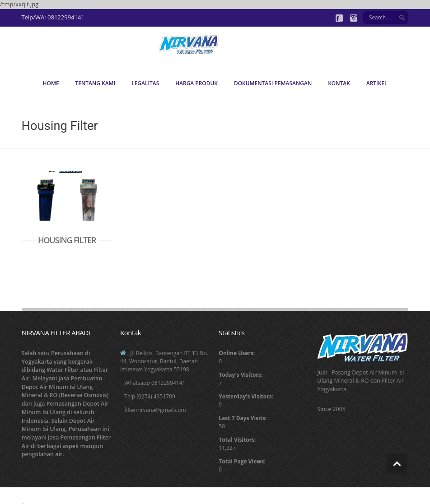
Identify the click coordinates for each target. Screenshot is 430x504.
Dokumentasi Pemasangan (273, 83)
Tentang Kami (95, 83)
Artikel (377, 83)
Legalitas (145, 83)
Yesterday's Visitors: (246, 396)
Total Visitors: (237, 440)
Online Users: (237, 353)
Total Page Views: (242, 461)
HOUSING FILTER (67, 240)
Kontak (339, 83)
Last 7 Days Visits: (243, 418)
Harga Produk (196, 83)
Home (51, 83)
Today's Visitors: (241, 375)
